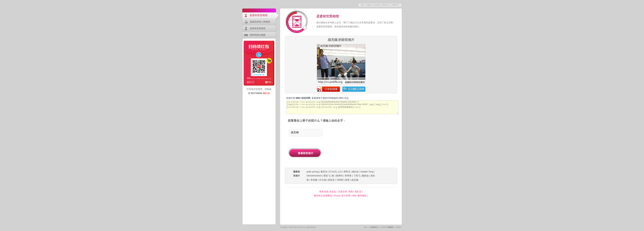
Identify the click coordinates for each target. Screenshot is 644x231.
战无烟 (355, 180)
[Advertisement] (364, 145)
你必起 (333, 192)
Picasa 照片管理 (342, 196)
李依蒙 (314, 180)
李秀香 (348, 176)
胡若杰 (331, 180)
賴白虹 (355, 172)
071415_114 (335, 172)
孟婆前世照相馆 (259, 15)
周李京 (347, 172)
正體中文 (395, 5)
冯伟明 (340, 180)
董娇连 (365, 176)
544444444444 (314, 176)
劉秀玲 (340, 176)
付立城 (323, 180)
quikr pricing (313, 172)
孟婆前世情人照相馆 (260, 22)
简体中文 (386, 5)
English (369, 5)
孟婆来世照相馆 (258, 28)
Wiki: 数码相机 (359, 196)
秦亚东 (324, 172)
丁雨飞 (357, 176)
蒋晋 (347, 180)
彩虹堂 (358, 192)
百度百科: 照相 (346, 192)
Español (377, 5)
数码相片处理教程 (323, 196)
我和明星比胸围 (258, 35)
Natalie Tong (367, 172)
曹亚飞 (327, 176)
